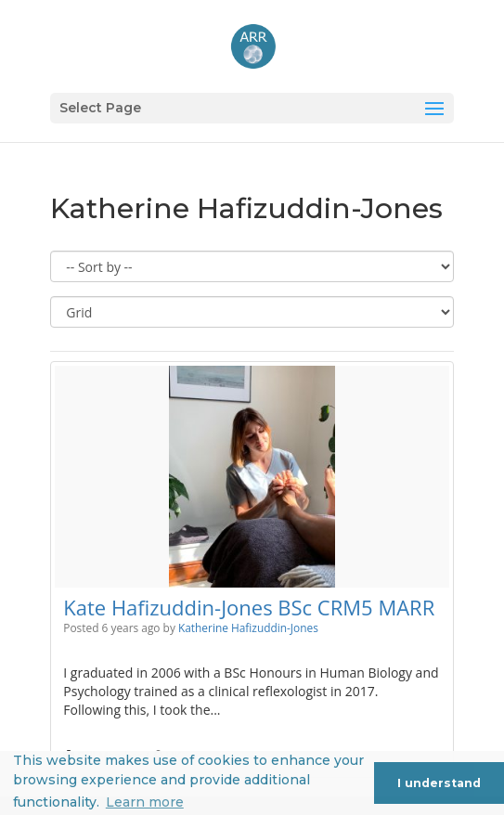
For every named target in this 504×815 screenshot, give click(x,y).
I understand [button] (439, 783)
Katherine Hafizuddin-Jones (248, 627)
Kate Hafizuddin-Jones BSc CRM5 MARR (249, 607)
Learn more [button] (145, 802)
